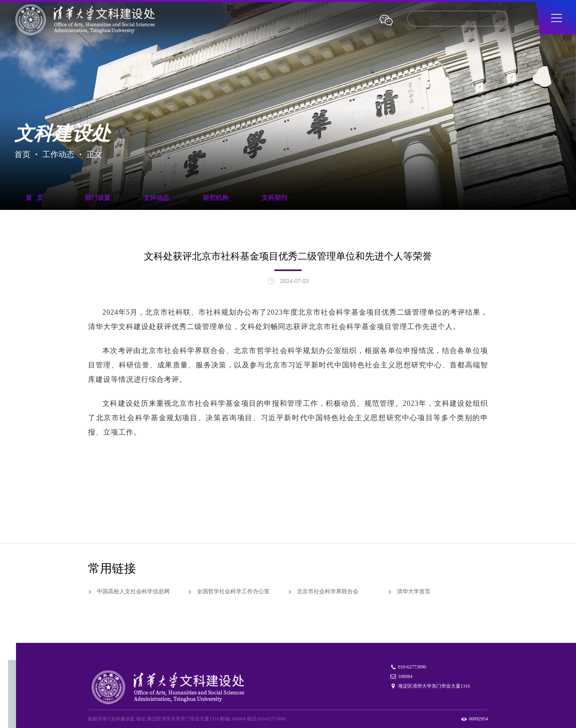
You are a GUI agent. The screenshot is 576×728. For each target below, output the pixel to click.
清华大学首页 (414, 591)
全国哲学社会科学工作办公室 (233, 591)
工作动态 (58, 154)
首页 (22, 154)
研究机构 (216, 198)
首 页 (34, 198)
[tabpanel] (288, 109)
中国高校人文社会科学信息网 (133, 591)
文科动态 (156, 198)
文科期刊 (274, 198)
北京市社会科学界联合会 (328, 591)
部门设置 (98, 198)
